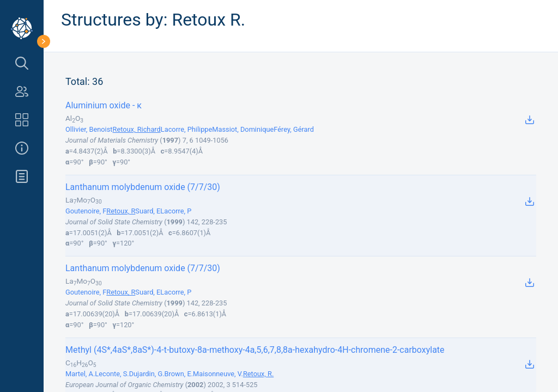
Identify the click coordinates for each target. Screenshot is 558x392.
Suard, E (148, 211)
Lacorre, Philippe (187, 129)
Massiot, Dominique (243, 129)
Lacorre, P (176, 211)
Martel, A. (80, 374)
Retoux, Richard (137, 129)
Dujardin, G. (147, 374)
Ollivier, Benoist (89, 129)
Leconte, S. (112, 374)
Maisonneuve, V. (218, 374)
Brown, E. (179, 374)
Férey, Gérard (294, 129)
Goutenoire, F (86, 211)
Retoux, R (121, 211)
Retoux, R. (258, 374)
